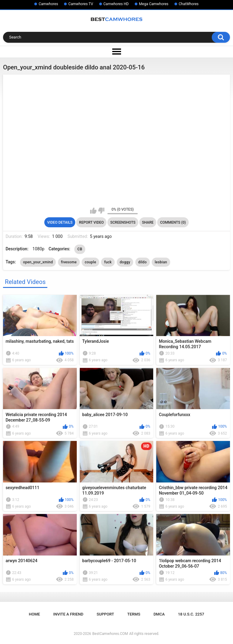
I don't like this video (101, 211)
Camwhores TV (81, 4)
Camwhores (48, 4)
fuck (108, 262)
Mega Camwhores (154, 4)
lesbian (161, 262)
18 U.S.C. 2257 (191, 614)
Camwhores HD (116, 4)
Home (34, 614)
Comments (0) (173, 222)
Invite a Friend (68, 614)
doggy (125, 262)
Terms (134, 614)
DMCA (159, 614)
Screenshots (123, 222)
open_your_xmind (38, 262)
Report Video (91, 222)
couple (90, 262)
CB (80, 249)
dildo (143, 262)
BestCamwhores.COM (110, 634)
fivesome (69, 262)
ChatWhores (189, 4)
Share (148, 222)
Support (105, 614)
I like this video (93, 211)
